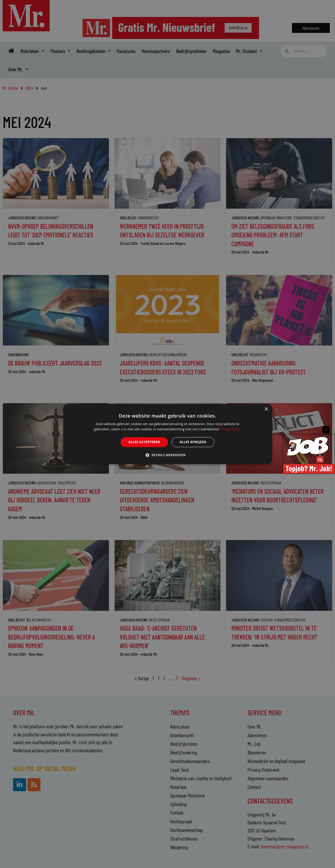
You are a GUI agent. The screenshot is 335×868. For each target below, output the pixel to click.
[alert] (167, 434)
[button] (167, 455)
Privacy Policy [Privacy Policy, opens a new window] (231, 429)
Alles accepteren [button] (144, 442)
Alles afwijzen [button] (193, 442)
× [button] (266, 409)
